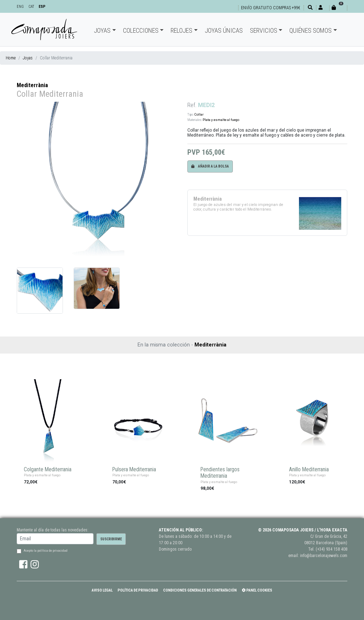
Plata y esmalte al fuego (221, 120)
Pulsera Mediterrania (134, 470)
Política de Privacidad (138, 590)
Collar (199, 114)
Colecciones (141, 30)
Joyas (102, 30)
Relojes (181, 30)
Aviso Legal (102, 590)
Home (11, 58)
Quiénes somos (311, 30)
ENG (20, 7)
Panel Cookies (257, 590)
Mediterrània (32, 85)
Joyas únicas (224, 30)
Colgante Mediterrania (48, 470)
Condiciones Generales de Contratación (200, 590)
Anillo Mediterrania (309, 470)
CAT (31, 7)
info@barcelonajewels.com (324, 556)
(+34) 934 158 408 (331, 549)
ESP (42, 7)
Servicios (264, 30)
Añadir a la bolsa (210, 166)
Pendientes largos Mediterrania (220, 473)
